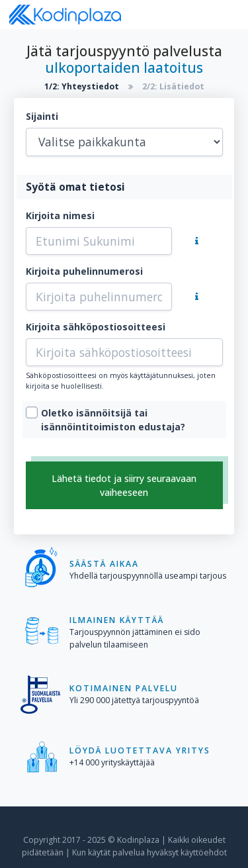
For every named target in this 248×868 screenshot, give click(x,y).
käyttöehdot (204, 852)
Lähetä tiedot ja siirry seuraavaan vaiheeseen (124, 485)
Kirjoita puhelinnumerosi (84, 271)
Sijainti (42, 116)
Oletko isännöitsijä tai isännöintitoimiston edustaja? (113, 420)
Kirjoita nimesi (60, 216)
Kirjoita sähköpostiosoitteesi (96, 327)
